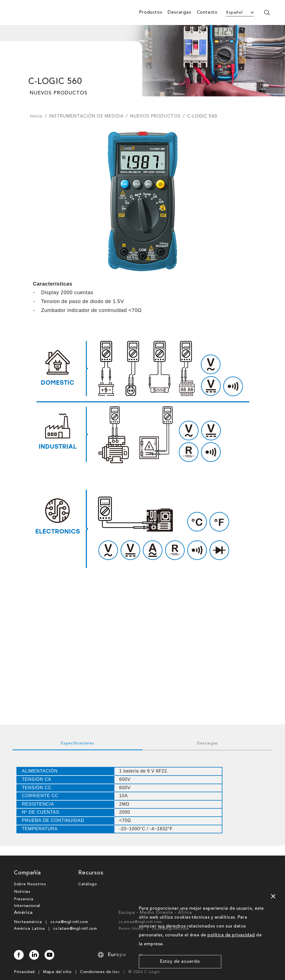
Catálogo (88, 874)
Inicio (36, 116)
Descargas (179, 12)
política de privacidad (231, 935)
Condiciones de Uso (100, 962)
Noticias (22, 882)
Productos (151, 12)
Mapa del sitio (57, 962)
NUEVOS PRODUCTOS (155, 116)
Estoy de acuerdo (180, 962)
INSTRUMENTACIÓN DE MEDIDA (86, 116)
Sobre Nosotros (30, 874)
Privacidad (24, 962)
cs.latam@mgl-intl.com (75, 919)
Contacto (207, 12)
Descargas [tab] (207, 743)
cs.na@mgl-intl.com (69, 912)
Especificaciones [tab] (77, 743)
